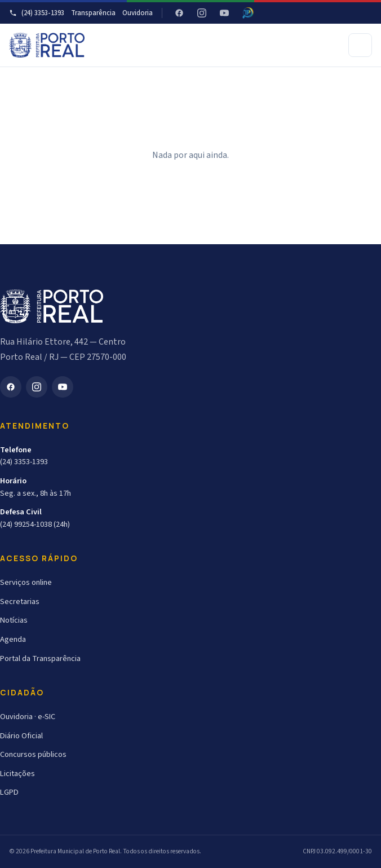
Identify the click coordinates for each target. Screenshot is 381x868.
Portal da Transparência (40, 658)
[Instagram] (202, 13)
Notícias (14, 620)
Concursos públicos (33, 754)
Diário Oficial (21, 736)
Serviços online (26, 582)
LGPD (9, 792)
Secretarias (20, 602)
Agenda (13, 639)
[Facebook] (179, 13)
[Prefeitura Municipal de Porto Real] (47, 45)
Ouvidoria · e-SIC (28, 717)
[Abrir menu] (360, 45)
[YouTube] (224, 13)
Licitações (17, 774)
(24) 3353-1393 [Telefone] (37, 13)
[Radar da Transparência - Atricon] (248, 13)
